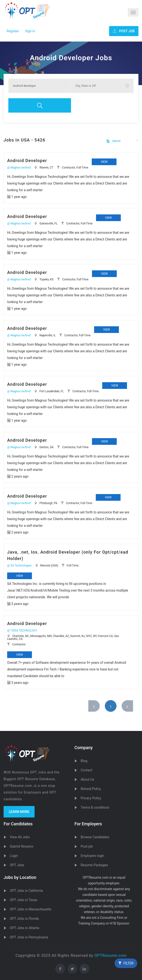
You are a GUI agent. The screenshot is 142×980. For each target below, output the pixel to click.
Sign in (30, 31)
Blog (84, 761)
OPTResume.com (110, 955)
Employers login (92, 856)
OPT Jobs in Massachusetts (31, 909)
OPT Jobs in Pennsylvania (29, 937)
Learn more (19, 812)
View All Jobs (20, 837)
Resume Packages (94, 865)
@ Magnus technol (19, 168)
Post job (87, 846)
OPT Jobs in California (26, 891)
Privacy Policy (91, 798)
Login (14, 856)
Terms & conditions (95, 807)
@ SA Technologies (19, 566)
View (104, 162)
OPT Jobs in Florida (24, 919)
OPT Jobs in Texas (24, 900)
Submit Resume (21, 846)
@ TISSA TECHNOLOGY (22, 631)
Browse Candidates (95, 837)
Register (13, 31)
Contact (86, 770)
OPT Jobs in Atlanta (24, 928)
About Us (87, 779)
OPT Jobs (17, 865)
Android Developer (27, 161)
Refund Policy (91, 789)
